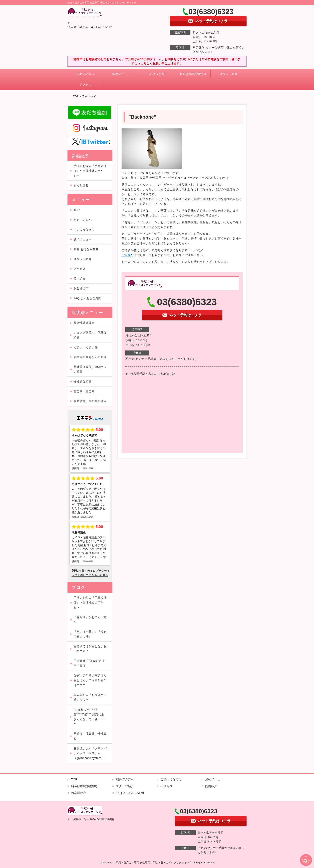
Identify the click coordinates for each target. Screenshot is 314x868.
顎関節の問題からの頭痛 (90, 357)
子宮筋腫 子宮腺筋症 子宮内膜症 (89, 663)
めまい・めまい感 (86, 347)
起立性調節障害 (84, 323)
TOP (76, 96)
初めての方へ (85, 74)
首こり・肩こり (84, 391)
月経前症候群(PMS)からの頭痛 (90, 369)
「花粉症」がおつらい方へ (90, 619)
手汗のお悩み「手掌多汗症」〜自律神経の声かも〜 (90, 171)
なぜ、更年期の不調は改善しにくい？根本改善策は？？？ (90, 680)
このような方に (157, 74)
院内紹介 (80, 279)
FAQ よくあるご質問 (87, 298)
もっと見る (81, 185)
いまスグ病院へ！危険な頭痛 (90, 335)
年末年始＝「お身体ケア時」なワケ (90, 697)
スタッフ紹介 (228, 74)
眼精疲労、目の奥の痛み (90, 401)
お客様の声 (81, 288)
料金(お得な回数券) (193, 74)
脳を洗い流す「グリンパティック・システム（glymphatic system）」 (90, 753)
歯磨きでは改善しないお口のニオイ (90, 649)
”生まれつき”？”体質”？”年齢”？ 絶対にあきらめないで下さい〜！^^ (90, 717)
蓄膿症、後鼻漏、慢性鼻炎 (90, 736)
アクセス (85, 85)
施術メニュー (121, 74)
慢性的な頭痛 (83, 381)
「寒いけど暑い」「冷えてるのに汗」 (90, 634)
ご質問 (126, 255)
